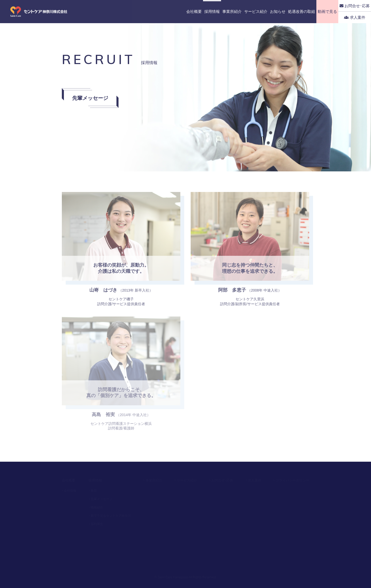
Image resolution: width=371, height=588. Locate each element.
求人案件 (355, 17)
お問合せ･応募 (355, 6)
